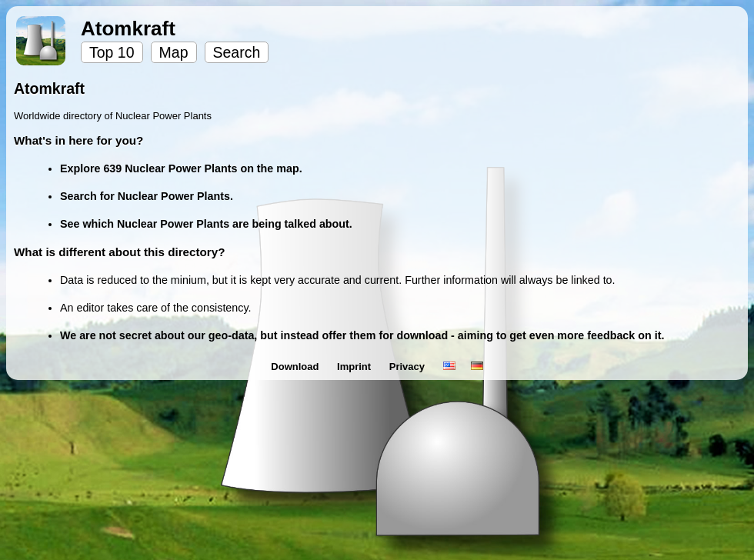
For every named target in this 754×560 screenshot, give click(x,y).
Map (174, 52)
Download (296, 367)
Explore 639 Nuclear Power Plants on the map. (181, 168)
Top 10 (112, 52)
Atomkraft (128, 28)
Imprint (355, 367)
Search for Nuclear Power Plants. (147, 196)
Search (237, 52)
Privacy (409, 367)
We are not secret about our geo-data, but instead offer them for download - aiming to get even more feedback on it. (362, 335)
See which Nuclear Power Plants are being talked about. (206, 224)
